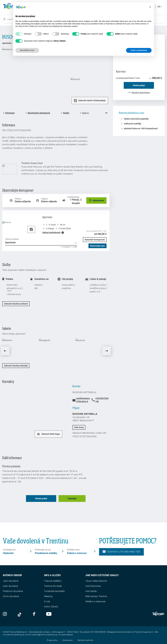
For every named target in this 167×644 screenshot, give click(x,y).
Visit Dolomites (93, 586)
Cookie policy (68, 640)
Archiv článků (51, 607)
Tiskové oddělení (53, 581)
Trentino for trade (53, 586)
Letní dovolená (10, 586)
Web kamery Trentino (96, 596)
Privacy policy (52, 640)
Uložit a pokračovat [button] (139, 50)
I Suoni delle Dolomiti (96, 581)
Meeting (48, 596)
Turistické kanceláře (54, 591)
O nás (47, 601)
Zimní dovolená (11, 596)
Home (8, 19)
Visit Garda (91, 591)
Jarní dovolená (11, 581)
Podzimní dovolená (13, 591)
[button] (150, 7)
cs (160, 7)
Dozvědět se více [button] (27, 50)
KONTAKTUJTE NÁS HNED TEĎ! (121, 552)
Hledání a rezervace (95, 601)
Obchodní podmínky (85, 640)
